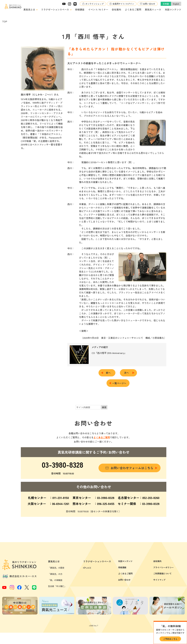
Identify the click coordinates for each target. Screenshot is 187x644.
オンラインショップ (94, 4)
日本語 (166, 4)
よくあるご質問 (133, 9)
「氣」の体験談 (55, 606)
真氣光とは (29, 9)
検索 (104, 407)
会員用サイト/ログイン (123, 4)
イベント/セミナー (98, 9)
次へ (128, 373)
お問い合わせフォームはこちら (132, 468)
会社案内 (116, 9)
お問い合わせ (149, 4)
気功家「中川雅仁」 (57, 612)
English (176, 4)
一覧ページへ (119, 383)
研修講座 (80, 9)
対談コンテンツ (173, 9)
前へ (109, 373)
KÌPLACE (87, 593)
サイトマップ (159, 605)
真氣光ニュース (153, 9)
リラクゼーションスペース (55, 9)
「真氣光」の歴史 (56, 593)
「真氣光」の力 (55, 599)
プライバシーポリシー (163, 593)
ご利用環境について (162, 599)
